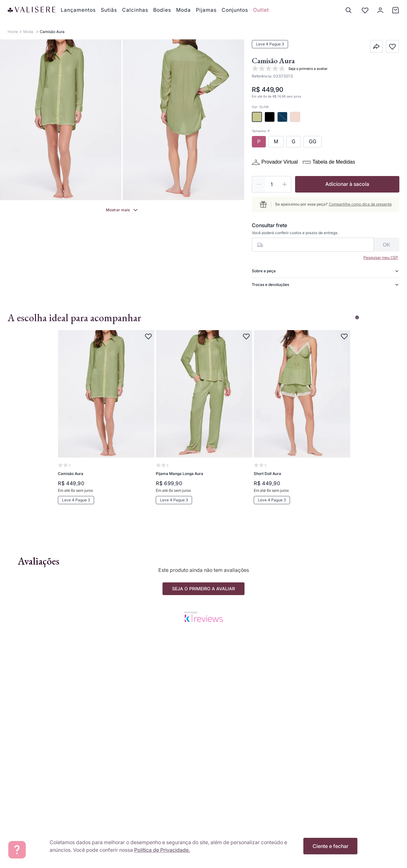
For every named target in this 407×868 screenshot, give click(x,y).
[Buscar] (348, 10)
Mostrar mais (118, 210)
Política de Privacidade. (162, 850)
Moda (28, 32)
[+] (285, 184)
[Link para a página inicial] (13, 32)
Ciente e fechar (331, 846)
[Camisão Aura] (106, 425)
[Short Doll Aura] (301, 425)
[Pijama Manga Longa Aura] (203, 425)
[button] (257, 117)
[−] (259, 184)
